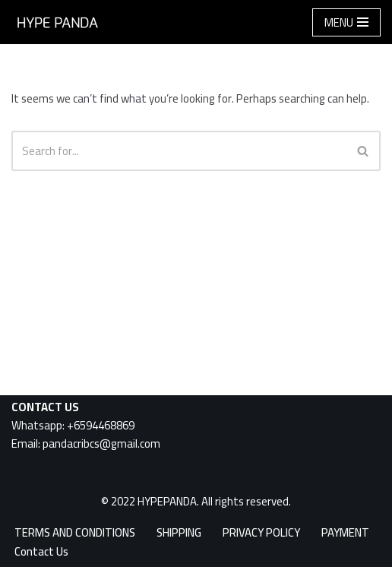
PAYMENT (345, 532)
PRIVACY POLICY (261, 532)
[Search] (179, 151)
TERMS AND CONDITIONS (75, 532)
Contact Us (41, 551)
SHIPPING (179, 532)
